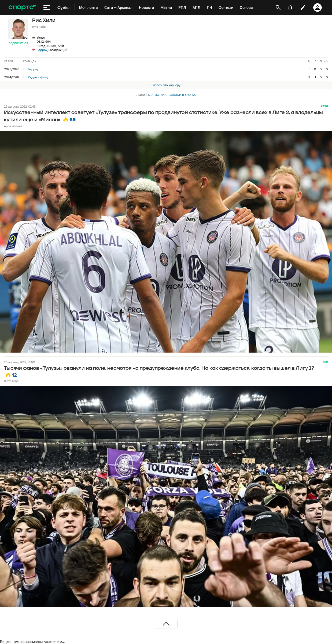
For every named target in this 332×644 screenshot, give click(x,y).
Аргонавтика (13, 126)
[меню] (47, 8)
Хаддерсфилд (36, 77)
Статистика (157, 95)
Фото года (11, 381)
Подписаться (18, 43)
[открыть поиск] (278, 8)
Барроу (42, 50)
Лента (141, 95)
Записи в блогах (182, 95)
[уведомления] (290, 8)
